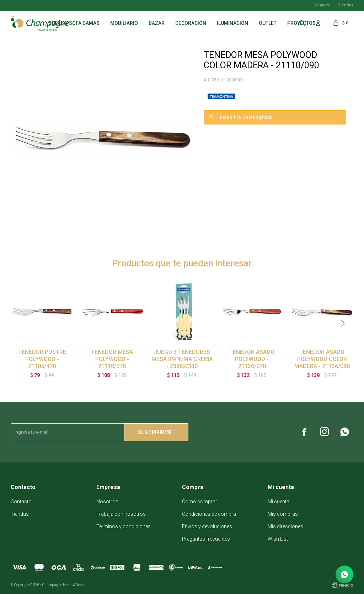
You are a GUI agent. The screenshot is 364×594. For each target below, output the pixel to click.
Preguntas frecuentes (206, 539)
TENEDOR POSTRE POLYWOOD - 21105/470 (42, 359)
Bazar (157, 23)
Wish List (278, 539)
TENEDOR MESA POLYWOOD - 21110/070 (112, 359)
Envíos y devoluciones (207, 526)
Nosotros (107, 502)
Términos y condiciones (124, 526)
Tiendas (346, 5)
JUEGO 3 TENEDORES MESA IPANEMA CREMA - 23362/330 (182, 359)
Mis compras (283, 514)
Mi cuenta (279, 502)
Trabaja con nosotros (121, 514)
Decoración (191, 23)
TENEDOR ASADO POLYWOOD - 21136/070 (252, 359)
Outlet (268, 23)
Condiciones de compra (209, 514)
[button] (343, 323)
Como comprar (200, 502)
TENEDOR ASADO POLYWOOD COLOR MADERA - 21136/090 (322, 359)
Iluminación (232, 23)
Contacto (322, 5)
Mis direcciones (285, 526)
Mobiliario (124, 23)
